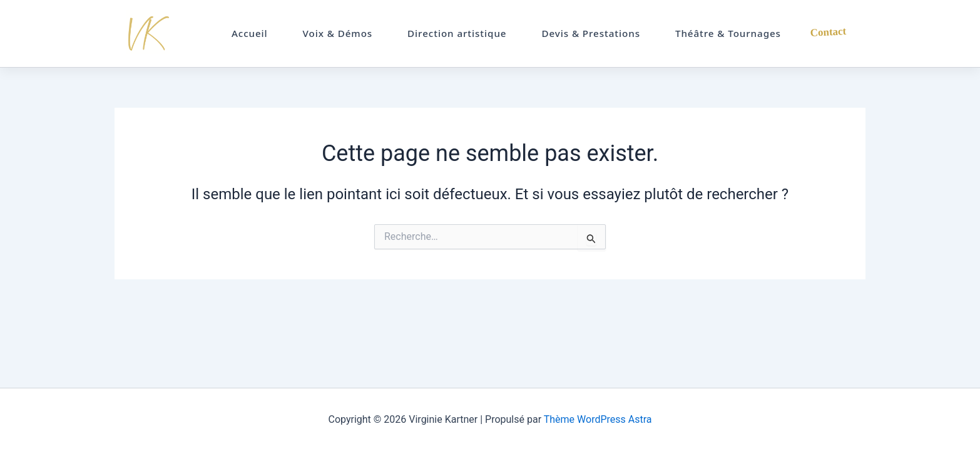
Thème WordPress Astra (598, 419)
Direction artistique (457, 33)
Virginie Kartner (153, 34)
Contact (828, 33)
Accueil (250, 33)
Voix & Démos (338, 33)
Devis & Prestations (591, 33)
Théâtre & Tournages (728, 33)
